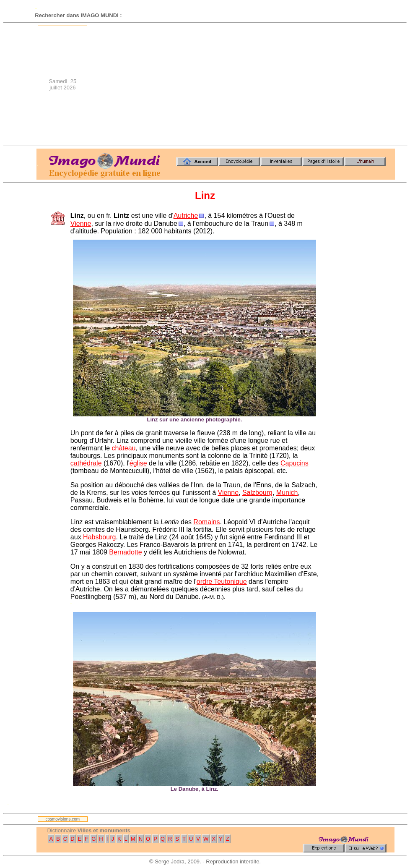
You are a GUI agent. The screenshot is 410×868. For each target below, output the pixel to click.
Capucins (295, 463)
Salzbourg (257, 493)
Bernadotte (125, 552)
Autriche (186, 216)
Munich (287, 493)
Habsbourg (99, 537)
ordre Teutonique (222, 582)
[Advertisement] (253, 84)
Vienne (81, 224)
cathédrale (86, 463)
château (124, 448)
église (138, 463)
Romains (206, 522)
